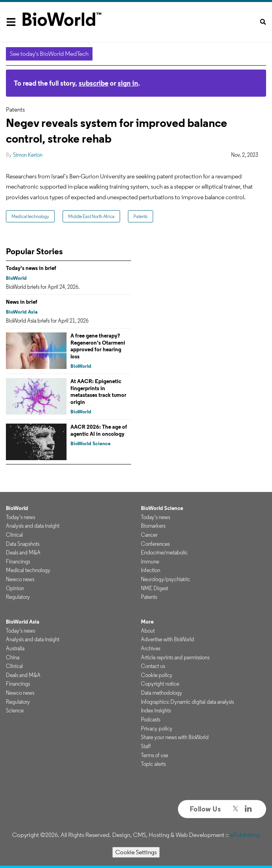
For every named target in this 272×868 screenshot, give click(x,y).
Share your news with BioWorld (175, 737)
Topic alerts (153, 764)
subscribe (93, 83)
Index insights (156, 710)
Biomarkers (153, 526)
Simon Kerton (28, 155)
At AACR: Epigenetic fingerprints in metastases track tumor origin (98, 392)
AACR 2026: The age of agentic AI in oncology (99, 430)
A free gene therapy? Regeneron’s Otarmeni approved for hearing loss (98, 346)
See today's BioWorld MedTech (49, 54)
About (148, 631)
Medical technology (30, 216)
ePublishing (245, 835)
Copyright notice (160, 684)
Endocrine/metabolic (164, 552)
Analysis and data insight (33, 526)
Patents (141, 216)
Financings (18, 562)
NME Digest (155, 588)
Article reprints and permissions (175, 657)
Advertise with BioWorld (167, 639)
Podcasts (151, 719)
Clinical (14, 535)
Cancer (149, 535)
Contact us (153, 666)
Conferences (155, 544)
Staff (146, 746)
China (13, 657)
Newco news (20, 579)
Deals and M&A (23, 552)
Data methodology (162, 693)
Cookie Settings (136, 852)
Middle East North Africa (91, 216)
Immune (150, 562)
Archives (151, 648)
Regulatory (18, 597)
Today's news (20, 517)
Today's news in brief (31, 268)
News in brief (22, 302)
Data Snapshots (23, 544)
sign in (128, 83)
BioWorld (16, 278)
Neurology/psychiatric (166, 579)
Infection (151, 570)
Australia (15, 648)
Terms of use (155, 755)
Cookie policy (157, 675)
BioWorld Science (91, 443)
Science (15, 710)
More (147, 622)
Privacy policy (157, 729)
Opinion (15, 588)
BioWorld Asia (22, 312)
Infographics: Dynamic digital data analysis (187, 702)
